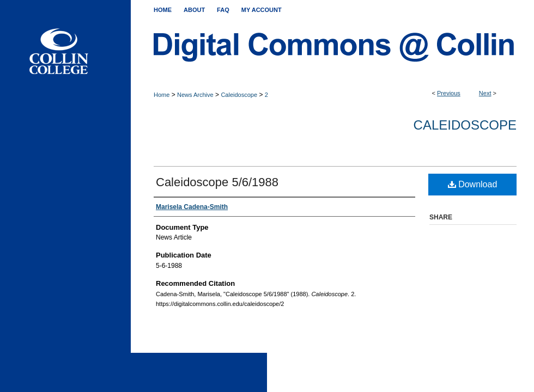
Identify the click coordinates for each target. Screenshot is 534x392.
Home (162, 95)
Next (485, 93)
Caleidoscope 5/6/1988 (217, 182)
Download (473, 184)
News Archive (195, 95)
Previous (449, 93)
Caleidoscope (239, 95)
